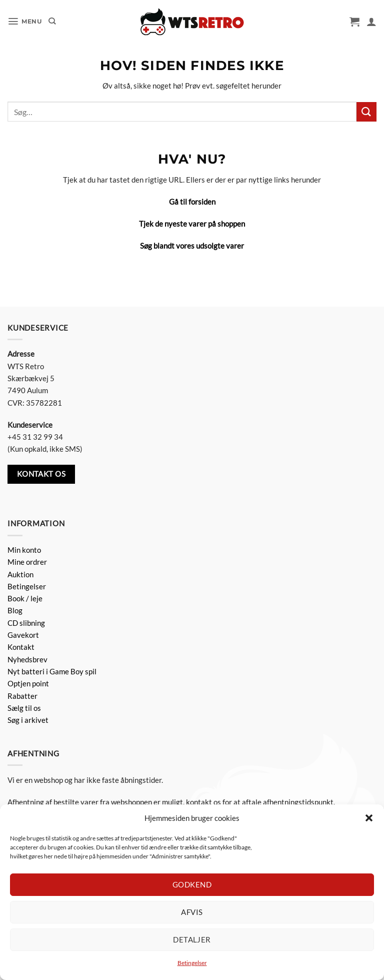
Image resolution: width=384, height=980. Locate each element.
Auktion (20, 574)
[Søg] (53, 22)
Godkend (192, 884)
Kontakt (21, 647)
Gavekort (23, 635)
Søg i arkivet (28, 720)
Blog (15, 610)
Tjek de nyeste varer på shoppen (192, 224)
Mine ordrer (27, 562)
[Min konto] (371, 22)
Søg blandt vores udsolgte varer (192, 246)
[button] (369, 818)
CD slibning (26, 623)
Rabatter (22, 696)
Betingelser (192, 963)
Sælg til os (24, 708)
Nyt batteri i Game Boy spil (52, 671)
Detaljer (192, 939)
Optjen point (28, 683)
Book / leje (25, 598)
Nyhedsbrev (27, 659)
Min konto (24, 550)
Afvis (192, 912)
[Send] (366, 112)
